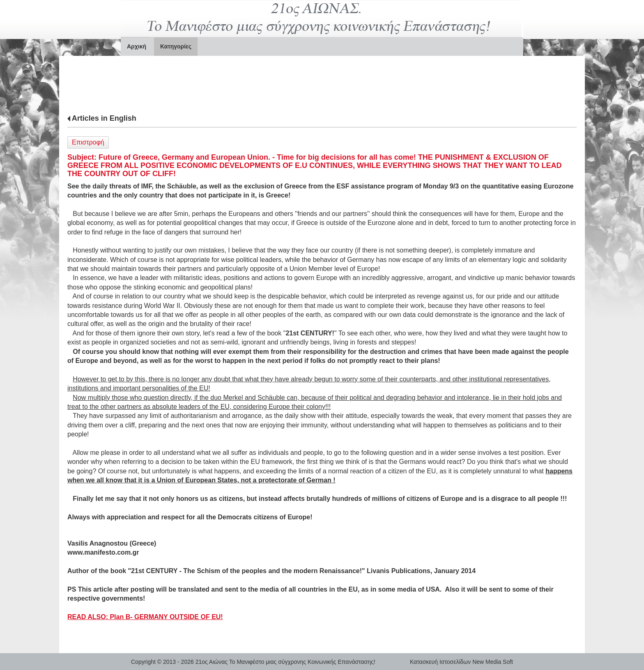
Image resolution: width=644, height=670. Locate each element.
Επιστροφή (88, 142)
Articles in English (104, 118)
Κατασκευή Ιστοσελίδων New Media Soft (461, 662)
